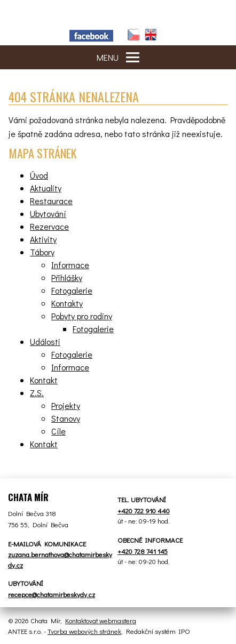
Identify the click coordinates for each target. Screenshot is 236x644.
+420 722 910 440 (144, 510)
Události (45, 341)
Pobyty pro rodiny (82, 316)
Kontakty (67, 303)
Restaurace (51, 201)
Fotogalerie (72, 290)
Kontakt (44, 380)
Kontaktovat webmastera (101, 620)
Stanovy (66, 418)
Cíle (58, 431)
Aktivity (43, 239)
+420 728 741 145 (143, 551)
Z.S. (37, 393)
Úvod (39, 175)
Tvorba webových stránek (84, 631)
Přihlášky (67, 277)
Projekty (66, 405)
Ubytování (48, 214)
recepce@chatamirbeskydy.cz (52, 594)
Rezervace (49, 226)
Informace (70, 265)
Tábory (42, 252)
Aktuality (46, 188)
